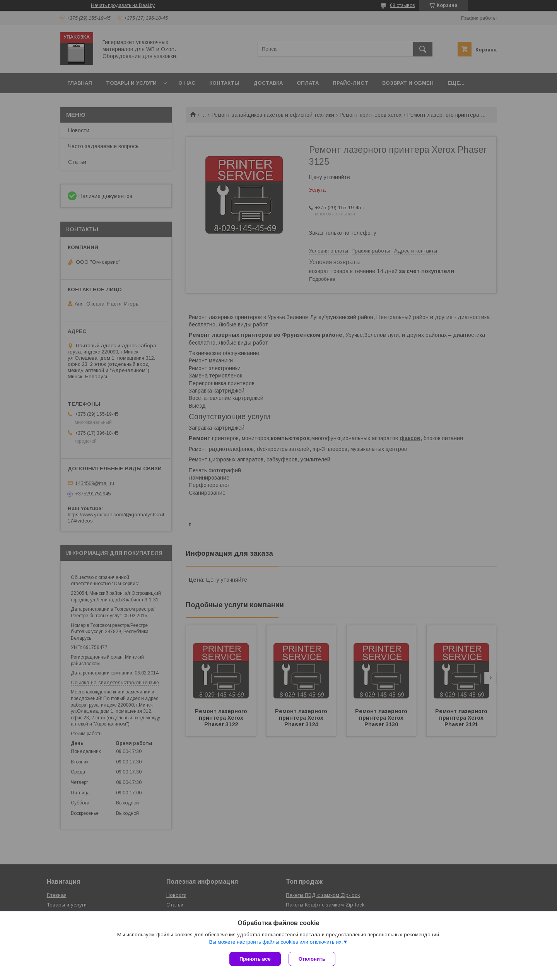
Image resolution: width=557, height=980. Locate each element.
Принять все (255, 959)
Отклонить (312, 959)
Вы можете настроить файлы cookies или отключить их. (276, 942)
